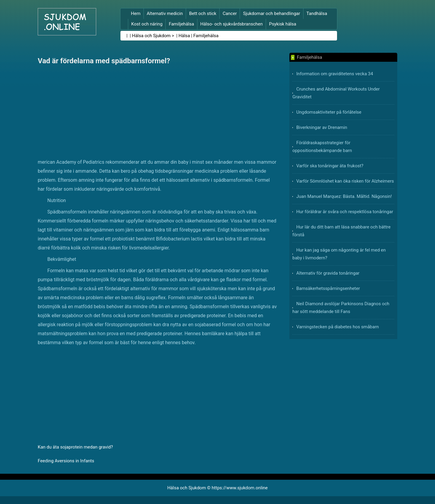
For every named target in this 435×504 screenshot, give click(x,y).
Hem (136, 13)
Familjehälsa (181, 24)
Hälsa (184, 36)
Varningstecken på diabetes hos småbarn (338, 327)
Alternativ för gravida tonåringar (328, 273)
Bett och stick (203, 13)
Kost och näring (147, 24)
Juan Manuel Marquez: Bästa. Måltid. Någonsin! (344, 196)
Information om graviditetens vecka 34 (335, 74)
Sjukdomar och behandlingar (272, 13)
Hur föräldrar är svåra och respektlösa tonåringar (345, 212)
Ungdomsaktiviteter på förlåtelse (329, 112)
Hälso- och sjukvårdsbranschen (232, 24)
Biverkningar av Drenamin (322, 127)
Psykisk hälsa (283, 24)
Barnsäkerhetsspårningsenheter (328, 288)
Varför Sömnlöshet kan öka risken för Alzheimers (345, 181)
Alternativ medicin (165, 13)
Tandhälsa (317, 13)
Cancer (230, 13)
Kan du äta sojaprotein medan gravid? (75, 447)
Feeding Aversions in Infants (66, 461)
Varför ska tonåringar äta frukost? (330, 166)
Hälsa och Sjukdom (151, 36)
